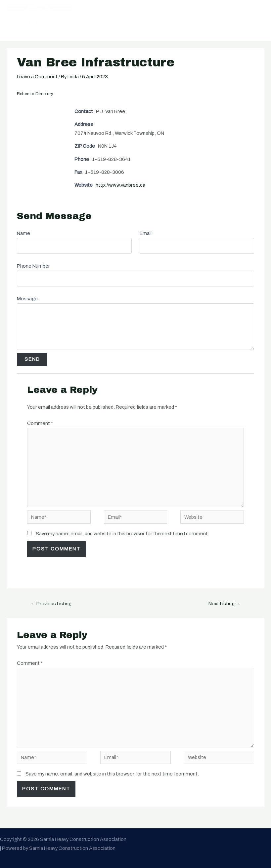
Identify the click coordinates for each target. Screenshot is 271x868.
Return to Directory (35, 94)
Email (146, 233)
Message (27, 299)
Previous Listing (51, 604)
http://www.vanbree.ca (120, 185)
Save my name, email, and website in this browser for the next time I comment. (122, 534)
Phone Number (33, 266)
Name (23, 233)
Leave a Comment (37, 77)
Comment (40, 423)
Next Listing (225, 604)
